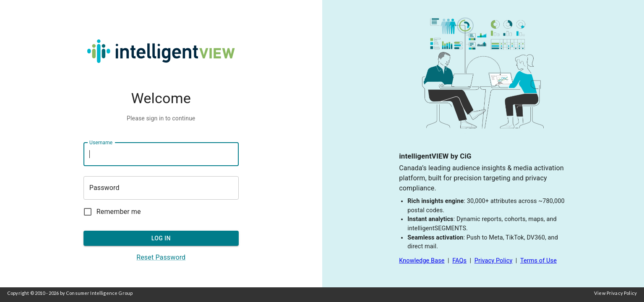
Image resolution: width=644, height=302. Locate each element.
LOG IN (161, 238)
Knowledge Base (422, 261)
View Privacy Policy (615, 293)
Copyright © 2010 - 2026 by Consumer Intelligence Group (70, 293)
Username (101, 142)
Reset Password (161, 257)
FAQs (459, 261)
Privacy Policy (494, 261)
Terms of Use (538, 261)
